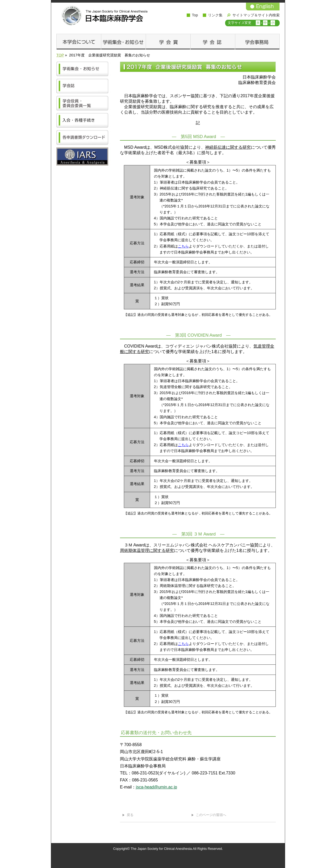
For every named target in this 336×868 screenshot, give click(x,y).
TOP (60, 55)
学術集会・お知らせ (123, 42)
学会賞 (168, 42)
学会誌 (213, 42)
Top (195, 15)
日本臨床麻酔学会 (103, 16)
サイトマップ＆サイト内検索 (256, 15)
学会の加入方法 (84, 120)
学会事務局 (257, 42)
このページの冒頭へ (211, 815)
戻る (130, 815)
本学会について (79, 42)
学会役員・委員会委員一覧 (84, 103)
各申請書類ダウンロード (84, 138)
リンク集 (215, 15)
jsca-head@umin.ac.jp (156, 787)
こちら (183, 246)
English (263, 6)
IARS (84, 156)
